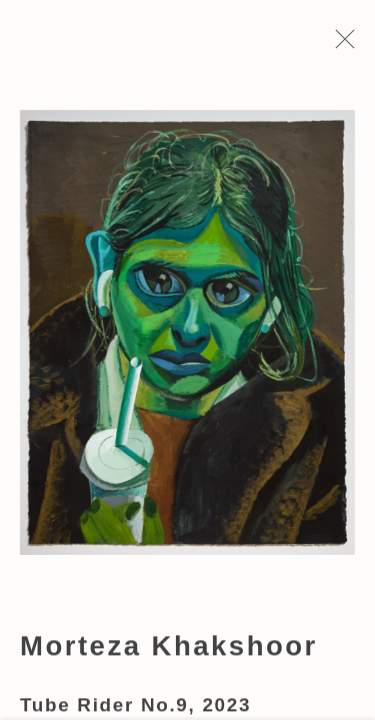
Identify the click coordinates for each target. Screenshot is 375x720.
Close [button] (344, 45)
